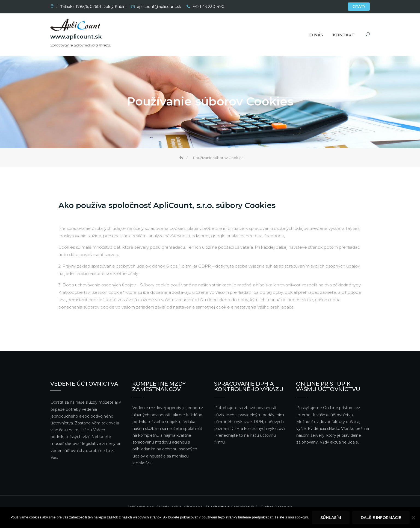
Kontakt (344, 35)
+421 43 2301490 (208, 7)
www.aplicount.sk (76, 37)
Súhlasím (331, 518)
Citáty (359, 6)
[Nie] (413, 518)
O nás (316, 35)
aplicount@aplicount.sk (159, 7)
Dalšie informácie (381, 518)
